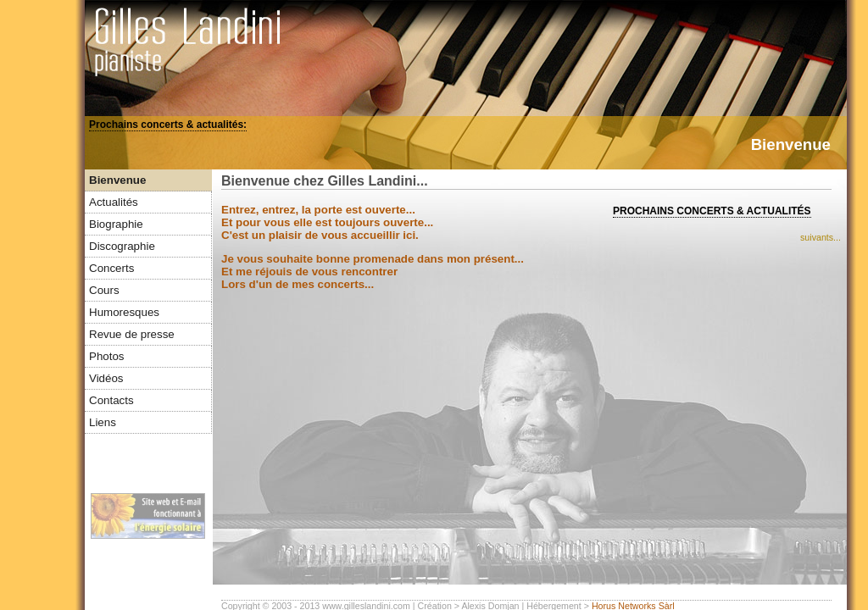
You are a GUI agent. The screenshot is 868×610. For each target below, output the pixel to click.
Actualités (114, 202)
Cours (104, 290)
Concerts (111, 268)
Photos (107, 356)
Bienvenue (117, 180)
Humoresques (124, 312)
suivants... (821, 237)
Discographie (122, 246)
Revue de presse (132, 334)
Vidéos (106, 378)
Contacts (111, 400)
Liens (103, 422)
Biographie (116, 224)
